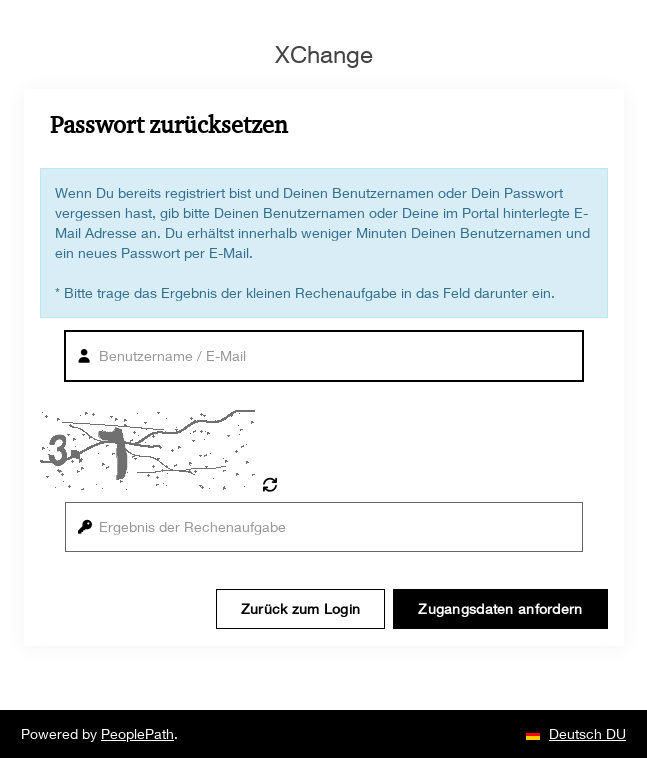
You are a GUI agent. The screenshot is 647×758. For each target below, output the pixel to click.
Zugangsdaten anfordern (500, 608)
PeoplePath (137, 733)
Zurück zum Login (300, 608)
